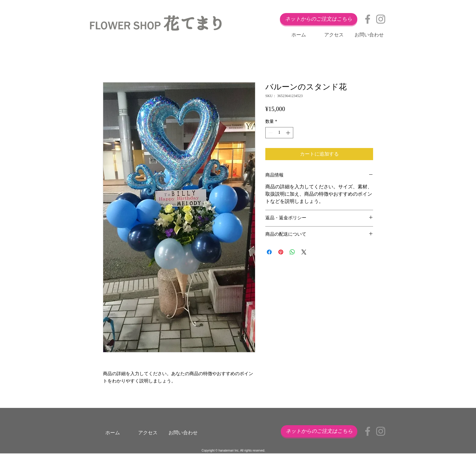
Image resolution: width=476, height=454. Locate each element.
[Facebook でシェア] (269, 252)
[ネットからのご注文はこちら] (319, 19)
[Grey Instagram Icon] (381, 19)
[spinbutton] (279, 133)
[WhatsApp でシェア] (292, 252)
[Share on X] (304, 252)
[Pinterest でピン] (281, 252)
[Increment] (289, 133)
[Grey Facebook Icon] (368, 19)
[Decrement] (270, 133)
